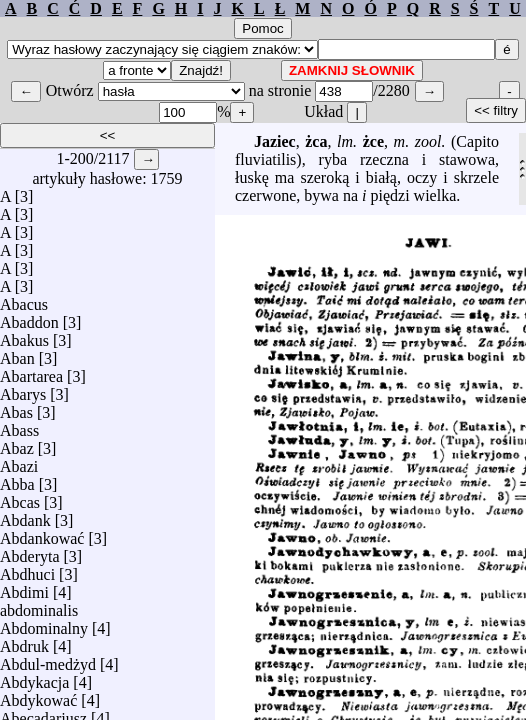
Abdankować (42, 533)
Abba (17, 479)
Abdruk (24, 641)
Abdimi (24, 587)
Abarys (23, 389)
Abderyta (30, 551)
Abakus (24, 335)
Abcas (20, 497)
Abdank (25, 515)
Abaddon (29, 317)
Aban (17, 353)
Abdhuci (27, 569)
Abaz (17, 443)
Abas (16, 407)
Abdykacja (34, 677)
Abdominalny (44, 623)
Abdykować (38, 695)
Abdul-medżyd (48, 659)
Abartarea (31, 371)
